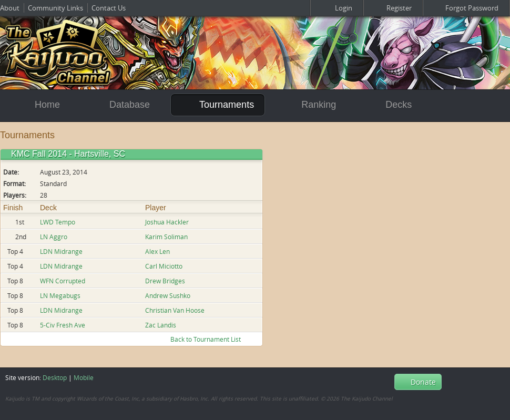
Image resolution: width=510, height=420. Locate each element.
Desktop (55, 377)
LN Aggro (54, 237)
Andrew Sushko (168, 295)
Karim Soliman (166, 237)
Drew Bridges (165, 281)
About (10, 8)
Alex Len (157, 251)
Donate (418, 382)
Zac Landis (161, 325)
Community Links (55, 8)
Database (121, 105)
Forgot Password (466, 8)
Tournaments (218, 104)
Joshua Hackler (167, 222)
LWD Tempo (58, 222)
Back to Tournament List (212, 339)
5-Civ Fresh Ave (63, 325)
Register (393, 8)
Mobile (84, 377)
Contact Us (109, 8)
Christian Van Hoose (175, 310)
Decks (390, 105)
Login (337, 8)
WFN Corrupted (63, 281)
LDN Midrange (61, 251)
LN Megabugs (60, 295)
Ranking (311, 105)
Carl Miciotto (164, 266)
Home (38, 105)
